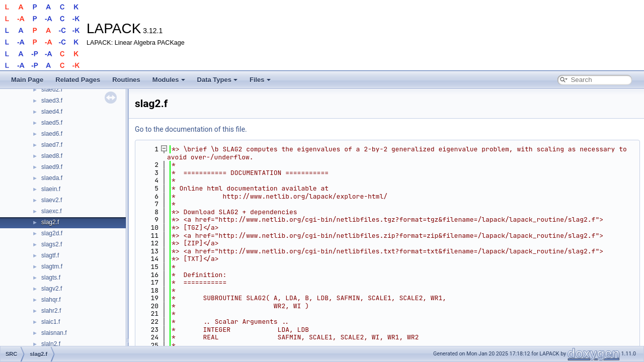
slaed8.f (52, 156)
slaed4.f (52, 112)
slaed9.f (52, 167)
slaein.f (51, 189)
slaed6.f (52, 134)
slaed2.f (52, 89)
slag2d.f (52, 233)
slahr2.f (51, 311)
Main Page (27, 80)
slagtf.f (50, 255)
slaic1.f (51, 322)
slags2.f (52, 244)
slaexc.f (52, 211)
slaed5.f (52, 123)
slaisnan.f (54, 333)
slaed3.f (52, 101)
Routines (126, 80)
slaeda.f (52, 178)
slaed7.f (52, 145)
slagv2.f (52, 289)
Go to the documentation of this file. (191, 129)
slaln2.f (51, 344)
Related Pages (78, 80)
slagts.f (51, 278)
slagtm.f (52, 266)
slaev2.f (52, 200)
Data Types (217, 80)
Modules (169, 80)
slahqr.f (51, 300)
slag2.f (50, 222)
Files (260, 80)
